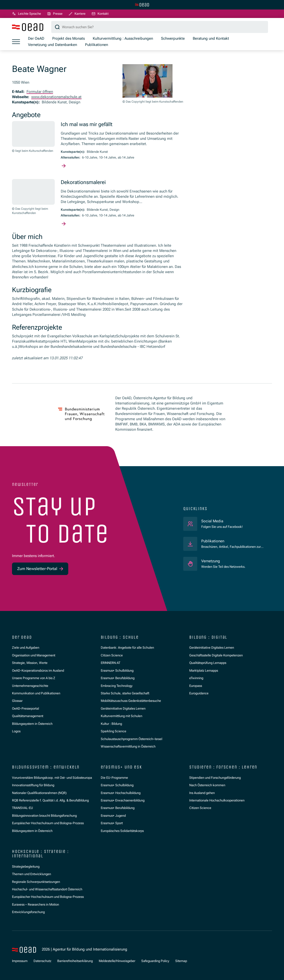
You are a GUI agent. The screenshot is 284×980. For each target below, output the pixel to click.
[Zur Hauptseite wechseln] (142, 5)
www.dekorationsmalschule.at (56, 97)
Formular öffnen (40, 92)
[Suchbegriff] (160, 27)
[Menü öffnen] (16, 42)
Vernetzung (211, 561)
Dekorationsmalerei (83, 183)
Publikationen (213, 541)
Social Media (222, 521)
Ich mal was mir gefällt (87, 125)
